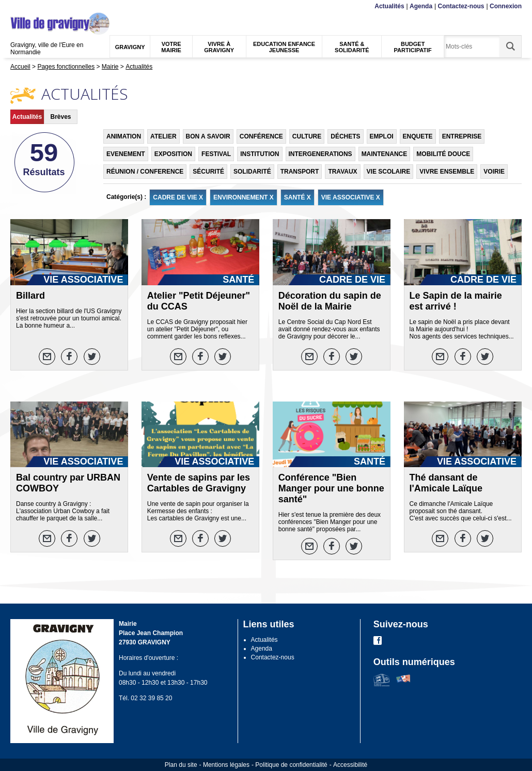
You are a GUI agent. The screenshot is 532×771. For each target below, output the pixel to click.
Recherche (59, 6)
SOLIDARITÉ (252, 172)
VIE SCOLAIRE (389, 172)
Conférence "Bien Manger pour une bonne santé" (331, 488)
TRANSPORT (300, 172)
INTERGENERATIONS (320, 154)
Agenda (421, 6)
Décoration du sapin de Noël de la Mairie (330, 301)
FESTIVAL (216, 154)
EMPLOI (382, 136)
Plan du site (181, 765)
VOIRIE (494, 172)
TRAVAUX (342, 172)
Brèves (60, 117)
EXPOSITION (173, 154)
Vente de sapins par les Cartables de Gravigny (199, 483)
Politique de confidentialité (291, 765)
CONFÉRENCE (261, 136)
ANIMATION (124, 136)
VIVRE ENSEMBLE (447, 172)
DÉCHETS (345, 136)
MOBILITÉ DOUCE (443, 154)
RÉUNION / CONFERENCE (145, 172)
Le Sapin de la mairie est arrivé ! (456, 301)
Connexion (506, 6)
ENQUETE (418, 136)
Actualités (389, 6)
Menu (17, 6)
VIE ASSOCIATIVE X (351, 197)
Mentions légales (226, 765)
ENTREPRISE (462, 136)
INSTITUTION (260, 154)
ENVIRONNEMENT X (244, 197)
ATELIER (163, 136)
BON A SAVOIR (208, 136)
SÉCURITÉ (208, 172)
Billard (30, 296)
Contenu (35, 6)
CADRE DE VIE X (178, 197)
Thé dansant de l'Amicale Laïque (446, 483)
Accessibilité (350, 765)
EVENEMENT (126, 154)
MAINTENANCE (385, 154)
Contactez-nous (461, 6)
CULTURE (307, 136)
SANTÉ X (298, 197)
